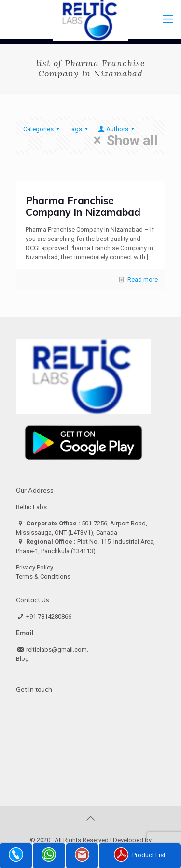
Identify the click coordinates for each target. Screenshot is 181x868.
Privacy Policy (35, 567)
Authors (117, 129)
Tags (80, 129)
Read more (143, 279)
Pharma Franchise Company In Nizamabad (83, 206)
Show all (123, 140)
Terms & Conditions (43, 576)
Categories (43, 129)
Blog (22, 659)
